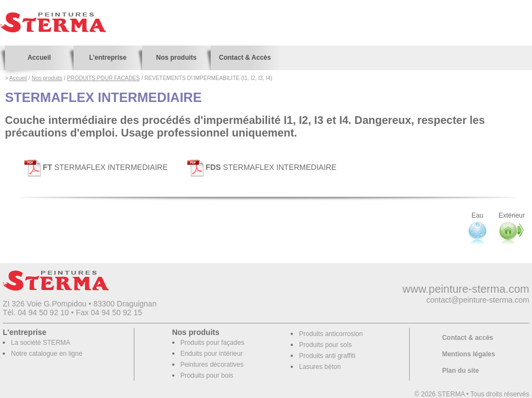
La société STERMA (41, 343)
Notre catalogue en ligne (47, 354)
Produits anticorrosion (331, 334)
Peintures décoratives (212, 365)
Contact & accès (468, 338)
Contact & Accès (245, 58)
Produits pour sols (325, 345)
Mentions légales (469, 354)
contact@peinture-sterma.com (478, 300)
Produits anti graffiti (327, 356)
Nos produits (177, 58)
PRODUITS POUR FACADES (103, 78)
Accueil (39, 58)
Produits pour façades (213, 343)
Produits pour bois (207, 376)
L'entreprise (107, 58)
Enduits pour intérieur (212, 354)
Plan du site (460, 371)
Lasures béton (320, 367)
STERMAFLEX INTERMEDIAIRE (96, 167)
